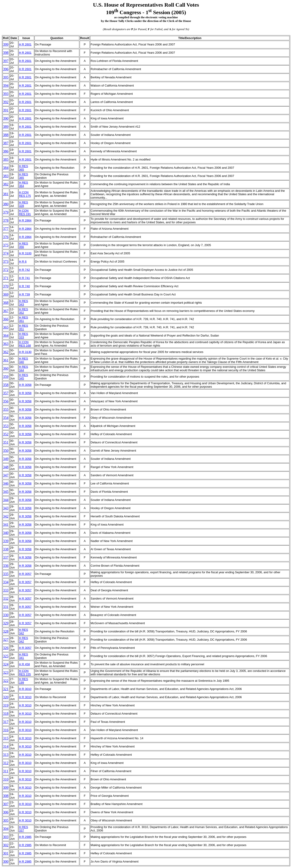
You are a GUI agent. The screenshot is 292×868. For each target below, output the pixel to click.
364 (6, 335)
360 (6, 368)
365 (6, 327)
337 (6, 557)
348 (6, 467)
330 (6, 615)
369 (6, 294)
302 (6, 845)
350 (6, 451)
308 (6, 796)
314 (6, 746)
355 (6, 409)
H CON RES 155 (25, 673)
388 (6, 135)
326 (6, 648)
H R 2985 (25, 837)
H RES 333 (23, 336)
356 (6, 401)
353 (6, 426)
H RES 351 (23, 319)
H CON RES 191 (25, 212)
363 (6, 344)
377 (6, 229)
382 (6, 184)
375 (6, 245)
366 (6, 319)
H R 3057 (25, 574)
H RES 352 (23, 311)
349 (6, 459)
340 (6, 533)
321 (6, 689)
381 (6, 194)
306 (6, 812)
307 (6, 804)
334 (6, 582)
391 (6, 110)
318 (6, 714)
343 (6, 508)
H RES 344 (23, 368)
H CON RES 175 (25, 194)
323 (6, 672)
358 (6, 385)
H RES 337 (23, 829)
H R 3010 (25, 689)
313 (6, 755)
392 (6, 102)
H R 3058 (25, 385)
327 (6, 640)
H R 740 (24, 286)
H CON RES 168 (25, 344)
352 (6, 434)
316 (6, 730)
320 (6, 697)
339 (6, 541)
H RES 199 (23, 681)
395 (6, 77)
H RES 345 (23, 377)
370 (6, 286)
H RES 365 (23, 168)
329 (6, 623)
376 (6, 237)
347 (6, 475)
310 (6, 779)
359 (6, 377)
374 (6, 253)
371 (6, 278)
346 (6, 483)
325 (6, 656)
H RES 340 (23, 360)
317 (6, 722)
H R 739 (24, 294)
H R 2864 (25, 220)
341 (6, 525)
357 (6, 393)
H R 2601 (25, 44)
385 (6, 159)
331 (6, 607)
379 (6, 212)
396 (6, 69)
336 (6, 566)
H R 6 (23, 262)
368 (6, 303)
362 (6, 352)
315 (6, 738)
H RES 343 (23, 303)
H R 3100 (25, 253)
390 (6, 118)
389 (6, 127)
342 (6, 516)
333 (6, 590)
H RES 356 (23, 245)
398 (6, 53)
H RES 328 (23, 204)
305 (6, 820)
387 (6, 143)
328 (6, 631)
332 (6, 598)
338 (6, 549)
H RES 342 (23, 631)
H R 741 (24, 278)
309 (6, 788)
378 (6, 220)
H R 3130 (25, 352)
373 (6, 262)
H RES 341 (23, 656)
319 (6, 705)
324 (6, 664)
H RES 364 (23, 184)
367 (6, 311)
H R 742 (24, 270)
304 (6, 829)
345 (6, 492)
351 (6, 442)
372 (6, 270)
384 (6, 168)
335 (6, 574)
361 (6, 360)
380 (6, 204)
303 (6, 837)
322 (6, 681)
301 (6, 853)
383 (6, 176)
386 (6, 151)
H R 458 (24, 664)
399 (6, 44)
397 (6, 61)
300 (6, 861)
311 (6, 771)
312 (6, 763)
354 (6, 418)
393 (6, 94)
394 (6, 85)
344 (6, 500)
